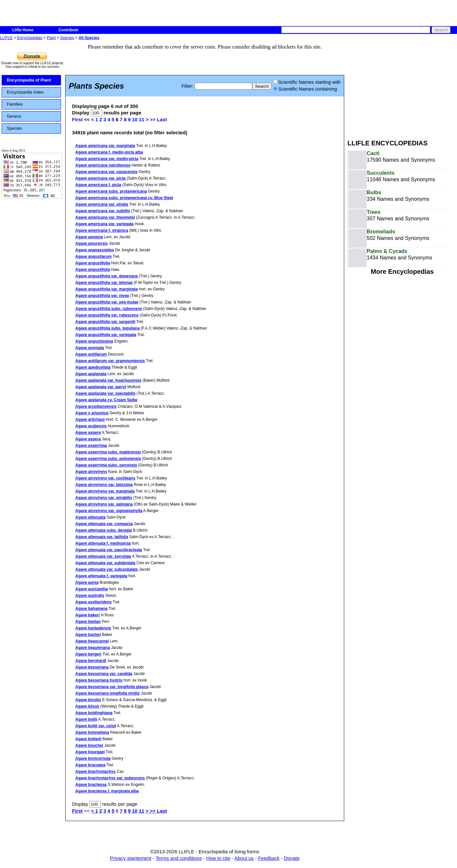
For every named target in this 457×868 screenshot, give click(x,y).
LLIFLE (6, 38)
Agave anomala (90, 348)
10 (135, 119)
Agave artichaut (90, 419)
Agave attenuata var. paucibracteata (109, 550)
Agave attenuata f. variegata (101, 576)
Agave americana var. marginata (105, 146)
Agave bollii (86, 719)
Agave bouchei (89, 745)
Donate (292, 858)
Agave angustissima (94, 341)
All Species (89, 38)
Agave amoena (89, 237)
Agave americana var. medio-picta (107, 159)
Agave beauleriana (93, 648)
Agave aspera (88, 433)
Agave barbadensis (93, 628)
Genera (14, 116)
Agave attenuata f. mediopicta (103, 543)
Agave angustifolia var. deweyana (106, 276)
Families (15, 104)
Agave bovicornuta (93, 758)
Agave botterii (88, 739)
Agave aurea (87, 582)
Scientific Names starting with (307, 82)
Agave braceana (90, 765)
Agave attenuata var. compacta (104, 524)
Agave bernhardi (91, 661)
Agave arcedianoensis (96, 406)
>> (154, 119)
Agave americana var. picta (100, 178)
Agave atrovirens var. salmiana (104, 504)
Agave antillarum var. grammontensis (110, 361)
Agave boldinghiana (94, 713)
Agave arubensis (91, 426)
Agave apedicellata (93, 367)
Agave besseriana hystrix (99, 680)
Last (162, 119)
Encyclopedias (29, 38)
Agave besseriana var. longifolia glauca (112, 687)
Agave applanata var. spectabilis (105, 393)
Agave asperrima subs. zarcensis (106, 465)
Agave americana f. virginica (102, 230)
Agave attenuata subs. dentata (103, 530)
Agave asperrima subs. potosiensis (108, 459)
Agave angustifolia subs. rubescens (109, 309)
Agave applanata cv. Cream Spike (106, 400)
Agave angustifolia (93, 263)
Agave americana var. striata (102, 204)
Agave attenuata (90, 517)
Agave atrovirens (91, 472)
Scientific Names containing (305, 89)
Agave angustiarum (93, 257)
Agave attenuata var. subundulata (106, 569)
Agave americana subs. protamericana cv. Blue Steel (124, 198)
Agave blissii (87, 706)
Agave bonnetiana (92, 732)
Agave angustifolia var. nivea (102, 296)
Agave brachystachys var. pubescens (110, 778)
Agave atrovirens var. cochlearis (105, 478)
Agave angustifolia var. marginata (106, 289)
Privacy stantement (131, 858)
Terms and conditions (179, 858)
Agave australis (90, 596)
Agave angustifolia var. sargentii (105, 322)
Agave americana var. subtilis (103, 211)
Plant (51, 38)
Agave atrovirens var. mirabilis (104, 498)
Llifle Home (23, 30)
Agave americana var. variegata (104, 224)
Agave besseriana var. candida (104, 674)
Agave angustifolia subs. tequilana (107, 328)
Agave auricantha (92, 589)
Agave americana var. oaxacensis (106, 172)
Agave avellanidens (93, 602)
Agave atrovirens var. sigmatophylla (109, 511)
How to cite (218, 858)
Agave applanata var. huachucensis (108, 380)
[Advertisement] (402, 87)
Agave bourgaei (90, 752)
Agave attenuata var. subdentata (105, 563)
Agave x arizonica (92, 413)
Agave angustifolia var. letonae (104, 283)
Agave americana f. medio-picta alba (109, 152)
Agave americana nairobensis (103, 165)
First (77, 119)
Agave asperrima (91, 446)
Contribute (69, 30)
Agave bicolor (88, 700)
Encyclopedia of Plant (29, 80)
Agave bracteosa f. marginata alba (107, 791)
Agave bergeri (88, 654)
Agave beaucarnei (92, 641)
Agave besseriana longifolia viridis (107, 693)
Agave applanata (91, 374)
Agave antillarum (91, 354)
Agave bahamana (91, 609)
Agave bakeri (88, 615)
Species (67, 38)
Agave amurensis (91, 243)
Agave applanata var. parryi (101, 387)
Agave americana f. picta (98, 185)
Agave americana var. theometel (105, 217)
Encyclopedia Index (25, 92)
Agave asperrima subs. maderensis (108, 452)
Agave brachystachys (95, 772)
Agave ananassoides (95, 250)
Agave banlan (88, 622)
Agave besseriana (92, 667)
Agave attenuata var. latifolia (102, 537)
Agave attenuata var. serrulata (103, 556)
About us (244, 858)
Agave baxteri (88, 635)
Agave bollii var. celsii (96, 726)
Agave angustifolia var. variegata (106, 335)
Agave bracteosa (91, 785)
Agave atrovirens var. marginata (105, 491)
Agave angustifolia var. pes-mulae (107, 302)
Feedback (269, 858)
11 (142, 119)
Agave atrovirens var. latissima (104, 485)
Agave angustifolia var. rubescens (107, 315)
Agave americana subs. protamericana (111, 191)
